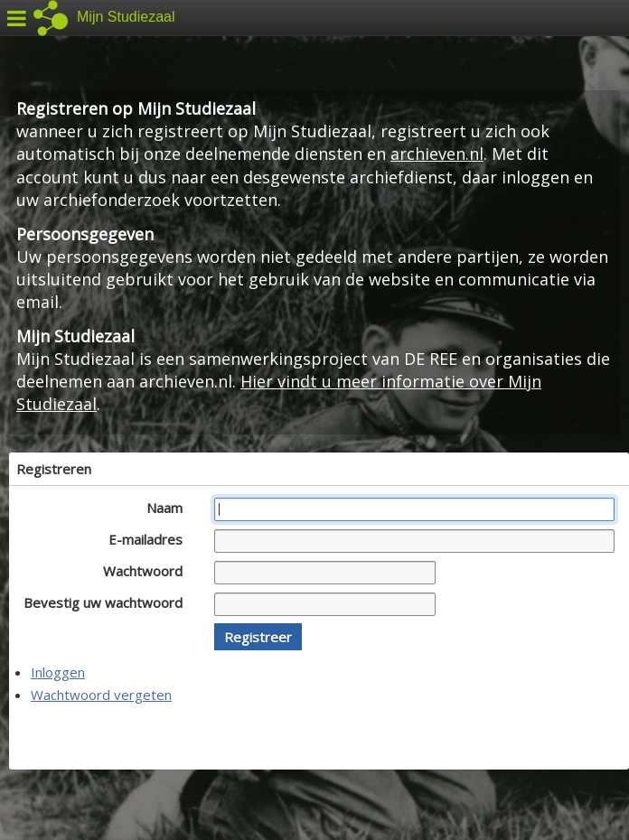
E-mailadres (150, 539)
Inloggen (58, 672)
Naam (169, 508)
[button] (258, 637)
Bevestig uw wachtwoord (108, 602)
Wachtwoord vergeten (101, 695)
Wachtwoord (148, 571)
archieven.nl (437, 154)
